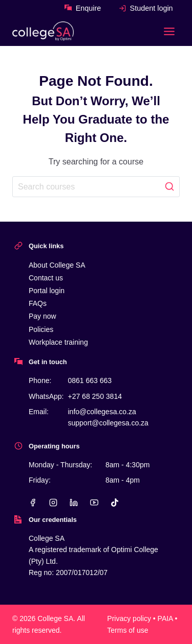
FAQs (38, 303)
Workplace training (58, 342)
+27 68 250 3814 (95, 396)
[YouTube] (94, 503)
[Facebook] (33, 503)
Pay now (42, 316)
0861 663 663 (90, 380)
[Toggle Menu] (169, 31)
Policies (41, 329)
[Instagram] (53, 503)
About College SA (57, 265)
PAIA (165, 618)
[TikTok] (115, 503)
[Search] (96, 186)
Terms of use (127, 630)
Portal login (47, 291)
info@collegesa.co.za (102, 412)
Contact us (46, 278)
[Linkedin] (74, 503)
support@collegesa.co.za (108, 423)
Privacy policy (129, 618)
